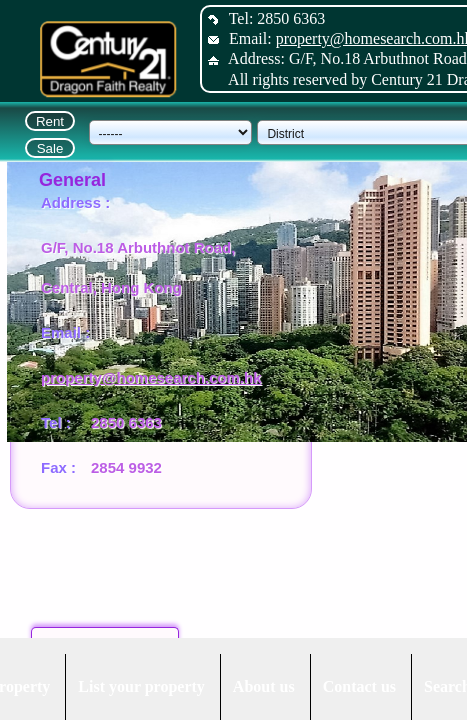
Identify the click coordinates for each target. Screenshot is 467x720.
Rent (50, 121)
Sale (50, 148)
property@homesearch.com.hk (151, 377)
